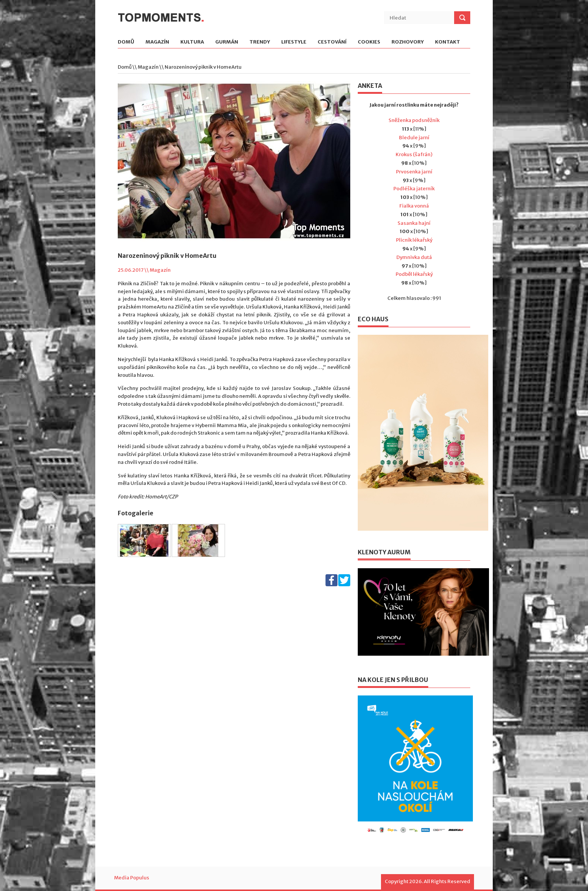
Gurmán (227, 42)
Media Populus (132, 878)
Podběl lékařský (414, 274)
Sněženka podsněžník (414, 120)
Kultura (192, 42)
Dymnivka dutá (414, 257)
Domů (126, 42)
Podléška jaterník (414, 189)
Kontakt (448, 42)
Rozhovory (408, 42)
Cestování (332, 42)
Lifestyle (294, 42)
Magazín (157, 42)
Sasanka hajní (414, 223)
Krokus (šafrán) (414, 154)
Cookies (369, 42)
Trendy (260, 42)
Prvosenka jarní (414, 172)
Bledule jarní (414, 138)
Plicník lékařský (414, 240)
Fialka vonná (414, 206)
